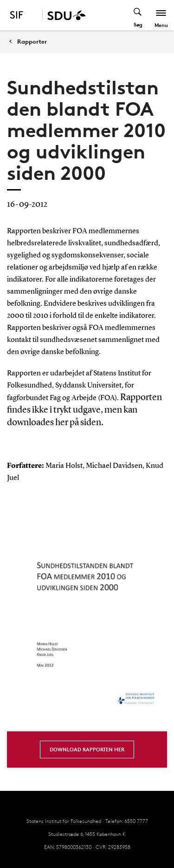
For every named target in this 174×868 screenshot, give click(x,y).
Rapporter (32, 42)
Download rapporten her (87, 749)
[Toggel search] (138, 15)
